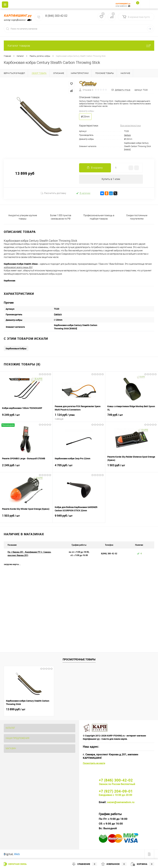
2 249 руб (26, 467)
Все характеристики (131, 126)
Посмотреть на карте (94, 763)
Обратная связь (15, 864)
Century (127, 135)
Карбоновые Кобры (16, 349)
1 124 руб (79, 417)
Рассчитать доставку (53, 194)
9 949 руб (79, 518)
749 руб (132, 417)
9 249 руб (26, 417)
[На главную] (124, 4)
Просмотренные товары (79, 660)
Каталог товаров (79, 46)
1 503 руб (132, 467)
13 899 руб (16, 710)
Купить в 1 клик (111, 179)
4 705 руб (79, 467)
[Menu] (5, 5)
